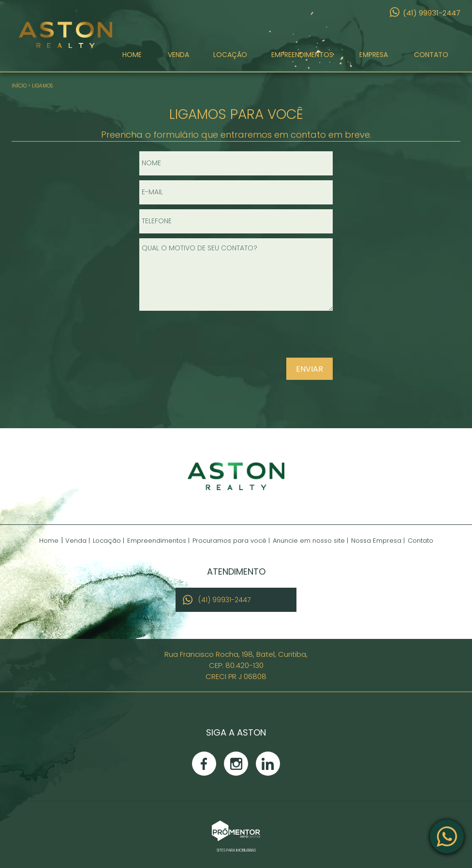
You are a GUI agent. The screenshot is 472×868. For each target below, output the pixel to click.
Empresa (374, 55)
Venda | (78, 541)
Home (132, 55)
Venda (178, 55)
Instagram (236, 764)
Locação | (109, 541)
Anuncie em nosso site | (310, 541)
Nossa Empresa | (378, 541)
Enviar (310, 369)
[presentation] (271, 338)
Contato (431, 55)
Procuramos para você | (231, 541)
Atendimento (447, 837)
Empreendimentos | (158, 541)
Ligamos (42, 86)
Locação (230, 55)
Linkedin (268, 764)
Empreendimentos (302, 55)
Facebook (204, 764)
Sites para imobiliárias (236, 850)
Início (19, 86)
